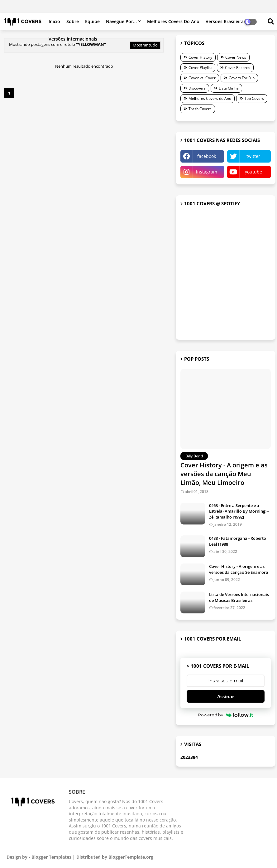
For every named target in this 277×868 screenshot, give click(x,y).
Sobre (73, 21)
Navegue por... (121, 21)
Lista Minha (229, 88)
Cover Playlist (200, 68)
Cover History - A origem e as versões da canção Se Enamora (239, 569)
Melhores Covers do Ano (173, 21)
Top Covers (254, 98)
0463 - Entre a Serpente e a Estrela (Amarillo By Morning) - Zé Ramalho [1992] (239, 511)
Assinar (226, 696)
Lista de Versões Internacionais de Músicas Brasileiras (239, 597)
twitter (253, 156)
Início (54, 21)
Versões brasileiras (226, 21)
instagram (207, 172)
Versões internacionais (73, 39)
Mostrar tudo (145, 45)
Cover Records (238, 68)
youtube (253, 172)
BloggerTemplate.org (131, 857)
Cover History (200, 57)
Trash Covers (200, 109)
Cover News (236, 57)
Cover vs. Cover (202, 78)
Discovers (197, 88)
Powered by (226, 715)
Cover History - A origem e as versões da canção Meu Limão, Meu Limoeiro (224, 474)
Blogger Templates (51, 857)
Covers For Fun (242, 78)
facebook (207, 156)
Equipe (92, 21)
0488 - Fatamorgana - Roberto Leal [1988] (238, 541)
